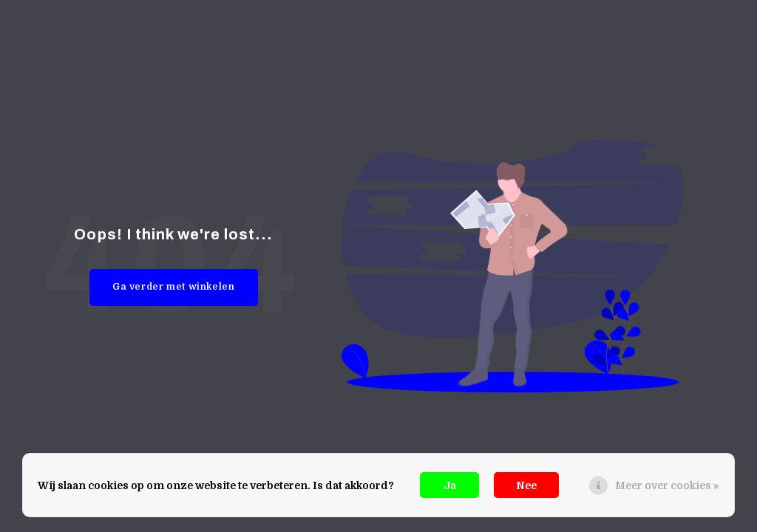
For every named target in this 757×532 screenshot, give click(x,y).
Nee (526, 485)
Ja (450, 485)
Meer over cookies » (667, 485)
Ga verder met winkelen (174, 287)
